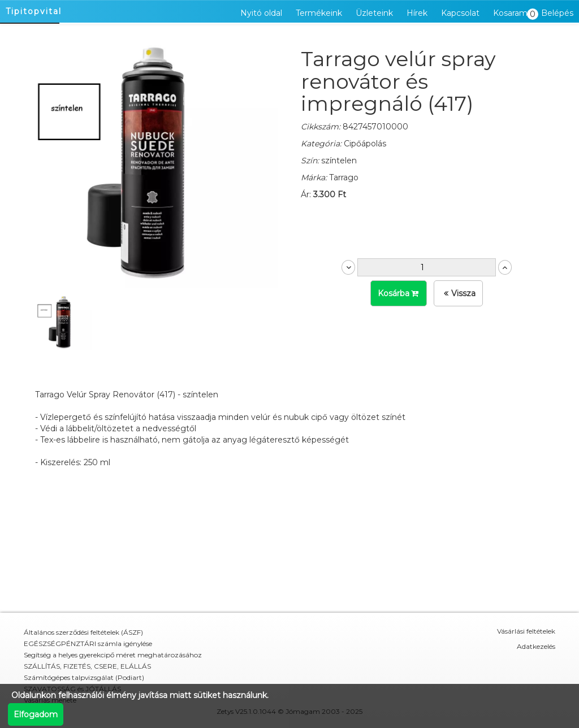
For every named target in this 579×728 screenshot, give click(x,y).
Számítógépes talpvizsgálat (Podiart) (84, 677)
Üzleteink (374, 13)
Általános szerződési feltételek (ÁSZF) (83, 632)
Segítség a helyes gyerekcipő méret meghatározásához (113, 655)
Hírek (417, 13)
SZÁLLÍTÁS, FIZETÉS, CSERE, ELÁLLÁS (87, 666)
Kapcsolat (460, 13)
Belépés (557, 13)
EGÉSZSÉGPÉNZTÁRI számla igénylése (88, 643)
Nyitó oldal (261, 13)
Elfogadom (36, 714)
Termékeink (319, 13)
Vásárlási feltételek (526, 631)
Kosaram (513, 14)
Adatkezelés (536, 646)
